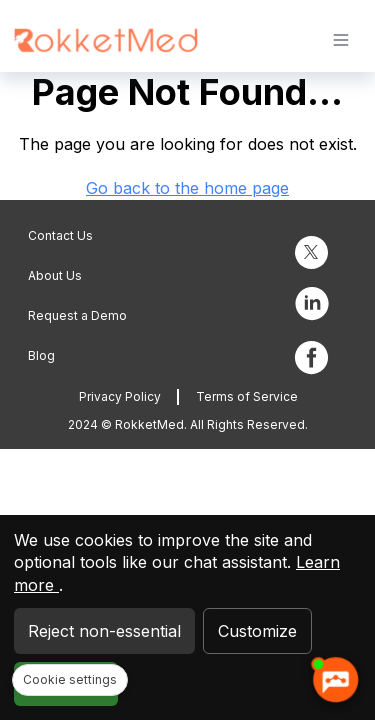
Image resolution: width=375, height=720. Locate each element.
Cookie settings (70, 679)
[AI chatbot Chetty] (335, 680)
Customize (257, 631)
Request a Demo (77, 315)
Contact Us (60, 235)
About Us (55, 275)
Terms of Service (247, 396)
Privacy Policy (120, 396)
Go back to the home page (187, 188)
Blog (41, 355)
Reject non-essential (104, 631)
